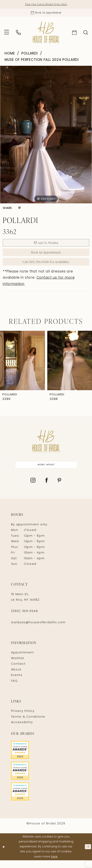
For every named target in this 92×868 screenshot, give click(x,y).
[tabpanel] (46, 137)
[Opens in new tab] (46, 758)
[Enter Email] (46, 472)
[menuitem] (7, 35)
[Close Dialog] (4, 855)
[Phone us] (18, 35)
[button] (7, 35)
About (16, 677)
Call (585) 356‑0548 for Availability (46, 268)
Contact (18, 672)
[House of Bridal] (46, 35)
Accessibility (22, 730)
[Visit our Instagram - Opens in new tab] (33, 489)
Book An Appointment (46, 257)
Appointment (23, 661)
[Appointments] (46, 14)
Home (10, 56)
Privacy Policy (23, 719)
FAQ (14, 689)
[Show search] (86, 34)
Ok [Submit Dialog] (87, 854)
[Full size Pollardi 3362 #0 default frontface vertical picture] (46, 137)
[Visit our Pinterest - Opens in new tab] (60, 489)
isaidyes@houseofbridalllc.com (38, 630)
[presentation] (22, 367)
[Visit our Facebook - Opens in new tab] (47, 489)
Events (17, 683)
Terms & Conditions (28, 725)
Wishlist (18, 666)
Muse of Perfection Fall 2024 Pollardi (42, 62)
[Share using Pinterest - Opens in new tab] (19, 211)
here (54, 865)
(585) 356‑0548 (25, 619)
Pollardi (30, 56)
